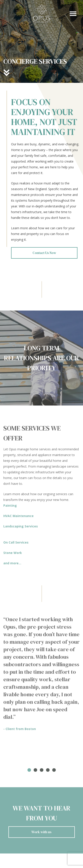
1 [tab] (29, 772)
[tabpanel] (41, 675)
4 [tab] (48, 772)
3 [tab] (42, 772)
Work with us (41, 833)
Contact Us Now (44, 253)
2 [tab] (35, 772)
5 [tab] (54, 772)
